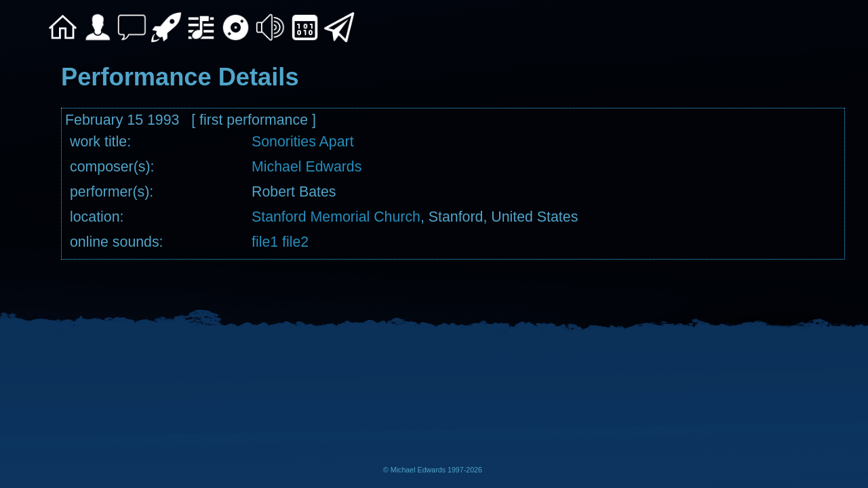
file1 (265, 242)
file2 (293, 242)
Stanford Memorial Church (336, 217)
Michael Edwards (307, 167)
